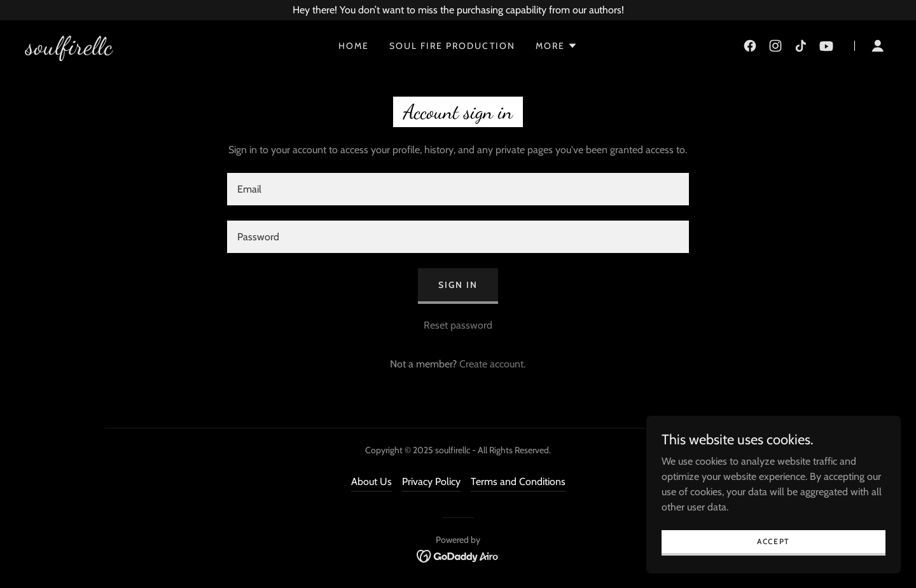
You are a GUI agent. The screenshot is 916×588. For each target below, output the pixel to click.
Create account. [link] (492, 364)
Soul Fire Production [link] (452, 46)
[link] (69, 51)
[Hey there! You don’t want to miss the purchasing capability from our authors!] (458, 10)
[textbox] (458, 189)
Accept (774, 541)
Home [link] (354, 46)
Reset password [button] (458, 325)
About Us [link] (371, 482)
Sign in (458, 285)
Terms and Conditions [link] (518, 482)
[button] (557, 46)
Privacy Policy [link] (431, 482)
